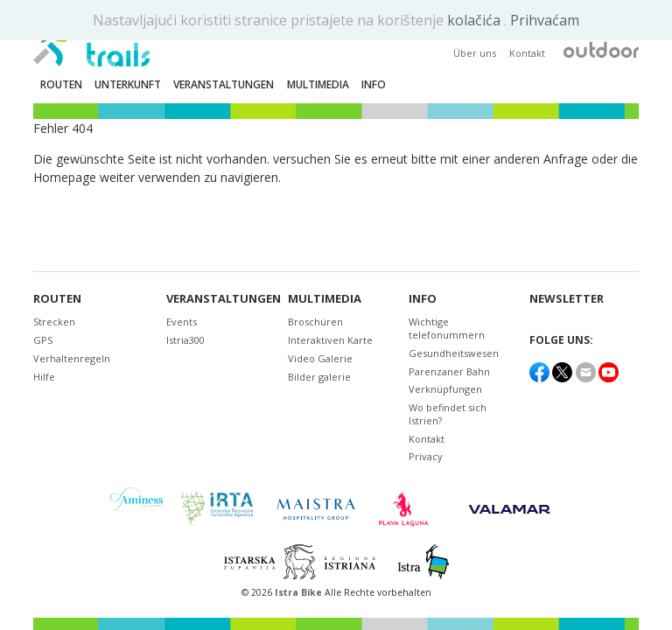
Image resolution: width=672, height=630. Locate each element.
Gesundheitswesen (454, 353)
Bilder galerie (319, 377)
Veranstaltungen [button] (224, 84)
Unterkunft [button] (128, 84)
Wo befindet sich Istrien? (448, 413)
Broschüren (315, 322)
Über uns (475, 53)
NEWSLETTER (567, 299)
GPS (43, 340)
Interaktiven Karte (330, 340)
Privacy (426, 456)
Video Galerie (320, 358)
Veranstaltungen (220, 299)
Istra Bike (300, 592)
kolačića (476, 20)
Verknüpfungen (445, 389)
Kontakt (527, 53)
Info (423, 299)
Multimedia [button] (318, 84)
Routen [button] (61, 84)
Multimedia (325, 299)
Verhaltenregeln (72, 358)
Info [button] (374, 84)
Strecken (54, 322)
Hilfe (44, 377)
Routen (57, 299)
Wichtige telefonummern (447, 328)
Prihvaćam (545, 20)
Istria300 (185, 340)
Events (182, 322)
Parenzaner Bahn (449, 371)
